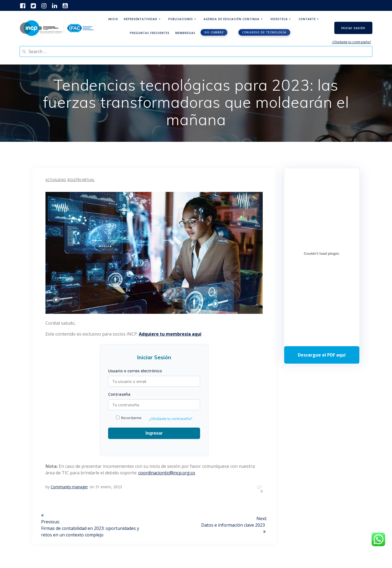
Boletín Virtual (81, 180)
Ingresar (154, 433)
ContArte (307, 19)
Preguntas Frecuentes (150, 33)
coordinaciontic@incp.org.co (167, 473)
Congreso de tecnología (264, 32)
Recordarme (129, 418)
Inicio (113, 19)
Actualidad (56, 180)
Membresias (185, 33)
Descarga (322, 355)
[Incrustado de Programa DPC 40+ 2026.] (322, 254)
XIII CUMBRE (214, 32)
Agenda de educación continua (232, 19)
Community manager (69, 487)
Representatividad (141, 19)
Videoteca (279, 19)
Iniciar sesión (353, 28)
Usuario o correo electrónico (135, 371)
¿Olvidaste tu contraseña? (351, 42)
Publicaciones (181, 19)
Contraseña (119, 394)
